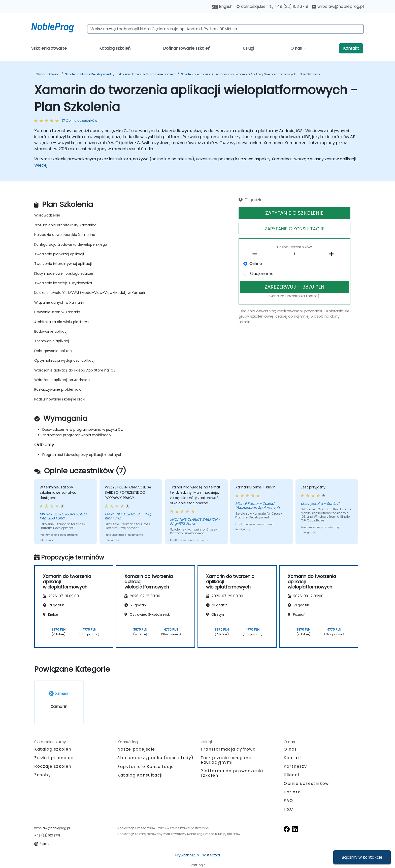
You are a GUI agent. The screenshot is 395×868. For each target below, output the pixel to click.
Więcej (41, 165)
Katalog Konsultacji (140, 775)
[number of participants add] (333, 254)
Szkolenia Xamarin (195, 74)
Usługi (249, 48)
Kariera (292, 792)
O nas (297, 48)
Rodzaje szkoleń (53, 766)
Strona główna (48, 74)
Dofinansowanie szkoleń (187, 48)
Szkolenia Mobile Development (88, 74)
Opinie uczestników (306, 783)
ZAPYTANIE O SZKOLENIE (294, 213)
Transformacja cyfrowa (228, 749)
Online (256, 263)
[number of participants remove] (256, 254)
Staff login (198, 865)
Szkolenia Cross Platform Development (146, 74)
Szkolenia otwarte (49, 48)
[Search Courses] (225, 29)
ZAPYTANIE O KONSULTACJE (294, 229)
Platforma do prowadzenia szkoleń (232, 773)
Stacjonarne (261, 274)
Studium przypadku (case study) (156, 758)
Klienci (291, 775)
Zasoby (43, 775)
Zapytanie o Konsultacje (146, 767)
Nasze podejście (136, 749)
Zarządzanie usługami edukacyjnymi (226, 760)
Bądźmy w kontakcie (362, 857)
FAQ (288, 801)
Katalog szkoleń (115, 48)
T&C (289, 809)
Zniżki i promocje (54, 758)
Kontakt (351, 48)
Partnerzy (295, 766)
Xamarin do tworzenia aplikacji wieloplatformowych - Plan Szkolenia (268, 74)
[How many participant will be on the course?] (294, 254)
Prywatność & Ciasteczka (198, 855)
